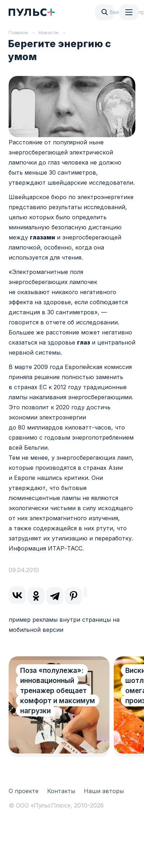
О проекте (24, 791)
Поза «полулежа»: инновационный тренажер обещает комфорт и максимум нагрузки (58, 691)
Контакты (61, 791)
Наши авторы (104, 791)
